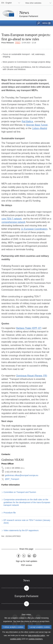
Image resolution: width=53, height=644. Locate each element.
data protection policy (37, 639)
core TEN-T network (12, 219)
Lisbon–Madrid (40, 128)
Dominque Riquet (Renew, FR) (32, 376)
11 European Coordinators (34, 229)
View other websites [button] (33, 3)
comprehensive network (13, 222)
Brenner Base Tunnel (37, 125)
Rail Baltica (27, 121)
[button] (46, 23)
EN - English (7, 3)
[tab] (26, 580)
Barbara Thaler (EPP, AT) (29, 328)
